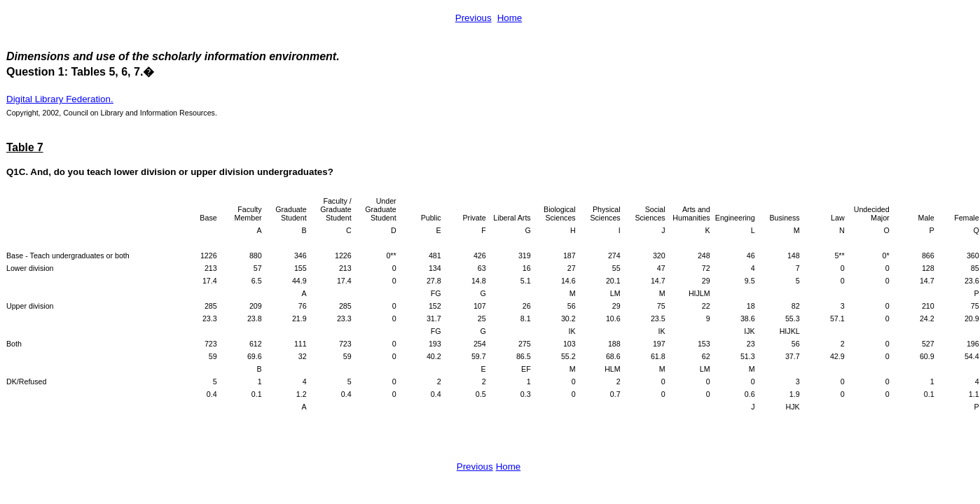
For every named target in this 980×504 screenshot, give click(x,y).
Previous (474, 18)
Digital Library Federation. (60, 99)
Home (510, 18)
